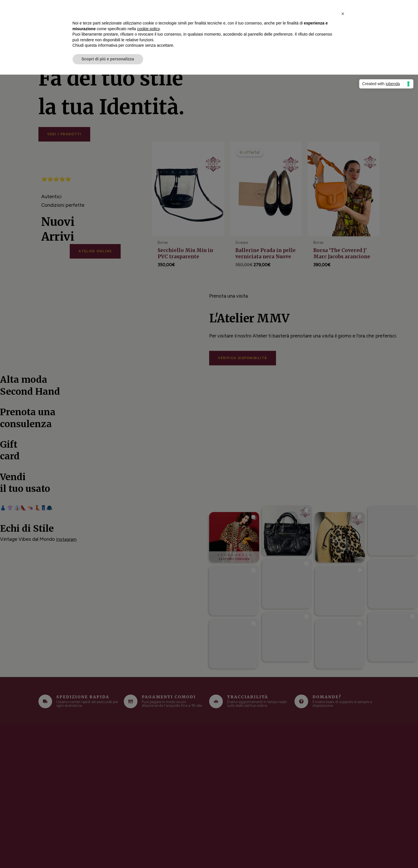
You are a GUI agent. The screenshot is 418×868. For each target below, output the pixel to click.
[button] (343, 14)
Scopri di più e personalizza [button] (108, 59)
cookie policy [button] (148, 29)
